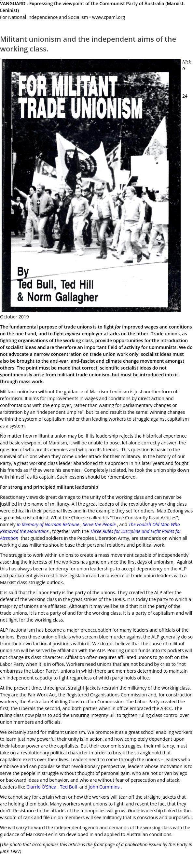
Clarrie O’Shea (41, 787)
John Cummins (104, 787)
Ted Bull (68, 787)
